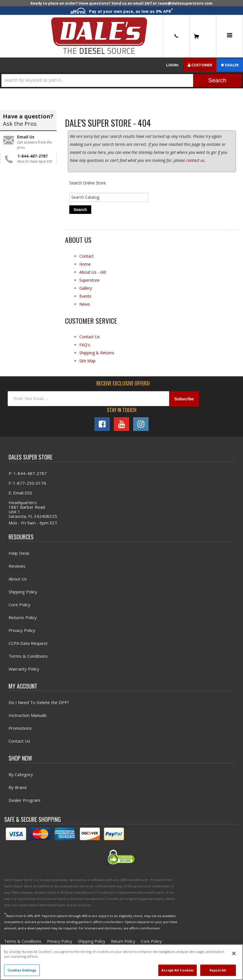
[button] (121, 80)
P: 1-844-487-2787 (28, 473)
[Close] (234, 953)
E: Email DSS (20, 493)
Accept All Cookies (178, 970)
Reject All (218, 970)
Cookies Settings (22, 970)
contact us (195, 160)
